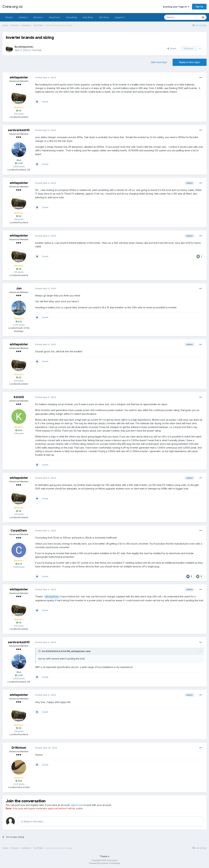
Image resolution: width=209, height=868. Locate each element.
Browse (38, 17)
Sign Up (199, 7)
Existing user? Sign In (176, 7)
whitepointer (26, 47)
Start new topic (159, 62)
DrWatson (19, 748)
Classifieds (71, 17)
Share (172, 48)
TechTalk (36, 50)
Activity (23, 17)
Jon (19, 288)
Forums (9, 17)
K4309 (19, 397)
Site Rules (104, 17)
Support (120, 17)
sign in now (77, 805)
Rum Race (88, 17)
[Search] (182, 17)
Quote (45, 102)
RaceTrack (54, 17)
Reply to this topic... (33, 821)
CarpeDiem (19, 530)
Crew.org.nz (13, 7)
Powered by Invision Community (104, 863)
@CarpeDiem (52, 597)
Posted (45, 77)
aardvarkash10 (19, 130)
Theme (105, 856)
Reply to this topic (190, 62)
